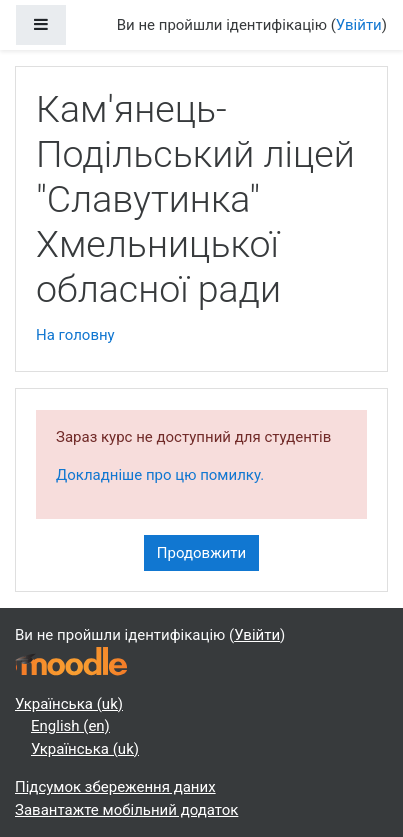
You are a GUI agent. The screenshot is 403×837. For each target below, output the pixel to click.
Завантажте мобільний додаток (126, 810)
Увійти (359, 25)
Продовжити (201, 553)
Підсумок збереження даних (115, 787)
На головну (75, 335)
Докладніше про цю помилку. (160, 475)
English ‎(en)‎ (70, 726)
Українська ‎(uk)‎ (69, 704)
